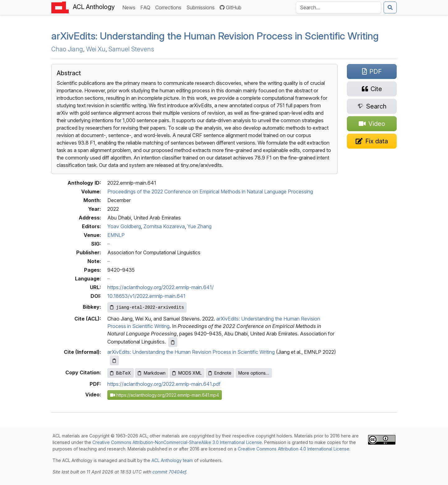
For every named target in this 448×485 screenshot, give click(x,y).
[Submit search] (390, 7)
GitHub (231, 7)
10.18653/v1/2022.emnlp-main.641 (146, 296)
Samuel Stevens (131, 49)
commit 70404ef (169, 472)
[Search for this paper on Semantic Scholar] (372, 106)
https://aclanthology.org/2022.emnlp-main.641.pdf (164, 384)
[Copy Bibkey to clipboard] (147, 307)
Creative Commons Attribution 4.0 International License (294, 449)
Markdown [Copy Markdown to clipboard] (152, 373)
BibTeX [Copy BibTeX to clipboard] (121, 373)
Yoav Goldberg (124, 226)
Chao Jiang (67, 49)
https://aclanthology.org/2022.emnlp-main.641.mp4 (165, 395)
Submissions (202, 7)
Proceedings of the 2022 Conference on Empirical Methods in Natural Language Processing (210, 192)
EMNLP (116, 235)
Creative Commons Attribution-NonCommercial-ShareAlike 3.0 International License (177, 442)
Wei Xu (96, 49)
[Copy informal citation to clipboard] (114, 360)
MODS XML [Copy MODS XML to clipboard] (187, 373)
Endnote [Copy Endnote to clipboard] (220, 373)
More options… (254, 373)
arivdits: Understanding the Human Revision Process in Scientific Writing (215, 36)
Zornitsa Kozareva (164, 226)
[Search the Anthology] (338, 7)
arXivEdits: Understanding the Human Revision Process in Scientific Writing (191, 352)
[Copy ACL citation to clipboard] (173, 342)
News (130, 7)
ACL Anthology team (172, 460)
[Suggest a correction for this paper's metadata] (372, 141)
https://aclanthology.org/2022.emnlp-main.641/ (161, 287)
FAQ (147, 7)
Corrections (170, 7)
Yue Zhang (199, 226)
